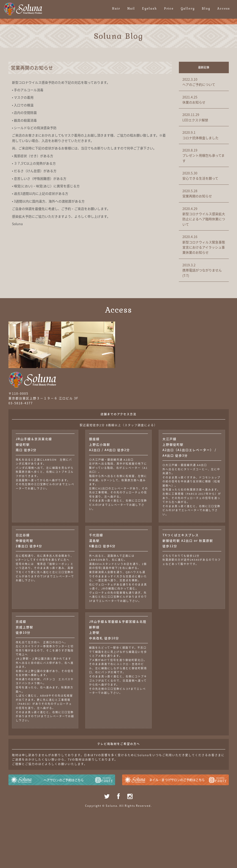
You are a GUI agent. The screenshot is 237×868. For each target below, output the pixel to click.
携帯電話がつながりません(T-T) (204, 270)
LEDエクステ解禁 (204, 117)
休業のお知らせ (204, 99)
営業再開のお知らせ (204, 193)
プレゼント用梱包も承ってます (204, 155)
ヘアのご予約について (204, 82)
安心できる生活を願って (204, 175)
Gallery (188, 8)
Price (169, 8)
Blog (206, 8)
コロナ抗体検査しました (204, 135)
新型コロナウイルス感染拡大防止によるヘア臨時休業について (204, 216)
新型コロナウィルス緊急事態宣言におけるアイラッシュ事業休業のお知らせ (204, 244)
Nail (131, 8)
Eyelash (150, 8)
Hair (116, 8)
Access (224, 8)
